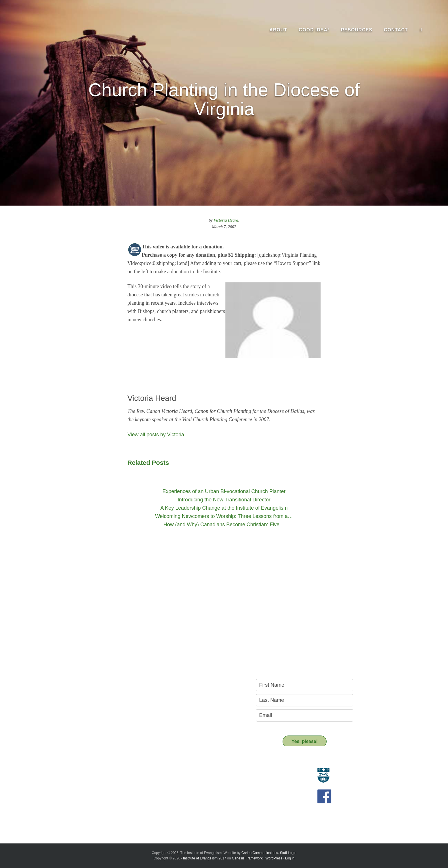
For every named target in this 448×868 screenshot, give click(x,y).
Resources (191, 761)
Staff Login (288, 853)
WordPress (274, 858)
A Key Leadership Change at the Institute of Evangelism (116, 814)
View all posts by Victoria (156, 435)
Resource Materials (195, 772)
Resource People (193, 778)
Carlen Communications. (260, 853)
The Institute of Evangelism (63, 30)
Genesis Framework (247, 858)
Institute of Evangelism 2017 (205, 858)
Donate (184, 813)
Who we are (88, 778)
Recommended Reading (199, 785)
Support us (191, 803)
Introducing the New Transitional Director (114, 806)
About (86, 761)
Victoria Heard (226, 220)
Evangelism (88, 772)
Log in (290, 858)
